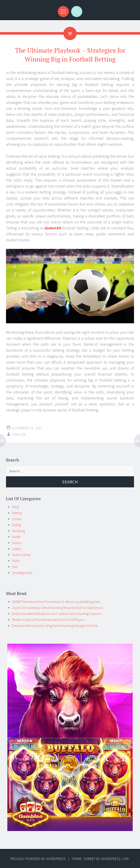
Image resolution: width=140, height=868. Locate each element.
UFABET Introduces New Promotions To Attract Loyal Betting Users (56, 602)
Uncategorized (22, 573)
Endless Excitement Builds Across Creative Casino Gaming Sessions (57, 614)
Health (16, 537)
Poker (16, 561)
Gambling (18, 531)
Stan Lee (19, 435)
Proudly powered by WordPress (38, 859)
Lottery (17, 549)
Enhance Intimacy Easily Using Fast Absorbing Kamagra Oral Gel (55, 626)
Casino (17, 519)
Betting (17, 513)
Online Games (21, 555)
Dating (16, 525)
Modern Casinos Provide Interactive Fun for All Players (48, 620)
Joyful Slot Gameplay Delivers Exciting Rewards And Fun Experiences (58, 608)
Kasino (17, 543)
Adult (15, 507)
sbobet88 (53, 228)
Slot (15, 567)
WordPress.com (115, 859)
